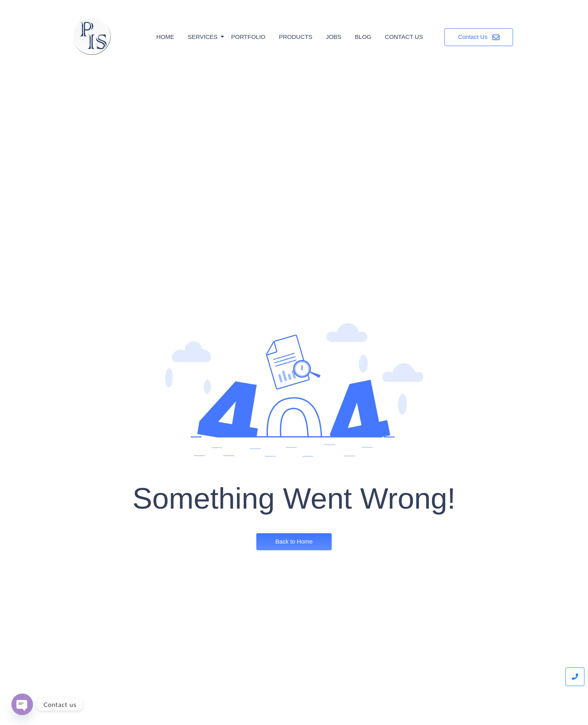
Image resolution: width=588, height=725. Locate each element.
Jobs (333, 37)
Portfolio (248, 37)
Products (296, 37)
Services (204, 37)
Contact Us (404, 37)
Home (165, 37)
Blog (363, 37)
